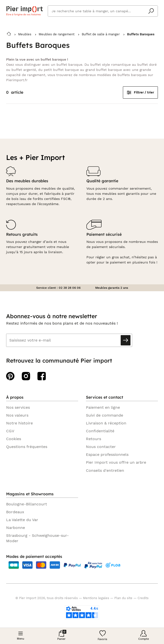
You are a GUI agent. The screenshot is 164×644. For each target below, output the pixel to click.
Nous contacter (101, 447)
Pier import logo (24, 11)
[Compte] (144, 636)
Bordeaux (15, 512)
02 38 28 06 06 (70, 288)
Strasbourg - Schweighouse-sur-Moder (37, 538)
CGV (10, 431)
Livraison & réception (106, 423)
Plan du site (123, 598)
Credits (143, 598)
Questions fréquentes (27, 447)
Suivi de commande (105, 415)
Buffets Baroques (141, 34)
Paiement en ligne (103, 407)
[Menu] (21, 636)
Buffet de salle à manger (101, 34)
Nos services (18, 407)
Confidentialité (100, 431)
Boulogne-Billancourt (27, 504)
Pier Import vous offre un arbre (116, 462)
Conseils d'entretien (105, 470)
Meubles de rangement (57, 34)
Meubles (25, 34)
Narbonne (16, 528)
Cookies (14, 439)
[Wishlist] (103, 636)
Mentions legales (96, 598)
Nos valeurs (17, 415)
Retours (94, 439)
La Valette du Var (22, 520)
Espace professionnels (107, 454)
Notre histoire (19, 423)
